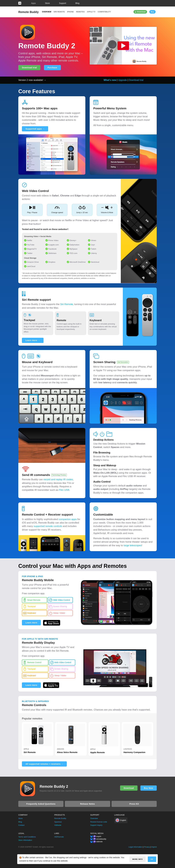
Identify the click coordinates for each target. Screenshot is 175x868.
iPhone (70, 12)
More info (137, 859)
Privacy (147, 847)
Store (47, 3)
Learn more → (33, 340)
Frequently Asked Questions (41, 804)
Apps (33, 3)
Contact (21, 825)
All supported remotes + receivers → (44, 764)
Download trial (29, 68)
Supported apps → (35, 129)
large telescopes (133, 545)
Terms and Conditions (27, 837)
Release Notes (87, 804)
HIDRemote (59, 837)
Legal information (135, 847)
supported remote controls (48, 526)
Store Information (25, 840)
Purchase (52, 68)
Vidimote (58, 825)
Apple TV (91, 12)
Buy (152, 12)
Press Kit (134, 804)
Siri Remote (59, 12)
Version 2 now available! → (32, 80)
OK (152, 859)
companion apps (68, 519)
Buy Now (149, 788)
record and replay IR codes (58, 479)
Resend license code (99, 822)
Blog (77, 3)
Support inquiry (96, 825)
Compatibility (104, 12)
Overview (47, 12)
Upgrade (122, 80)
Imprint (154, 847)
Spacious (58, 822)
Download (141, 12)
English (123, 820)
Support (63, 3)
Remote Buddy (28, 12)
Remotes (80, 12)
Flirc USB (64, 490)
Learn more (31, 623)
